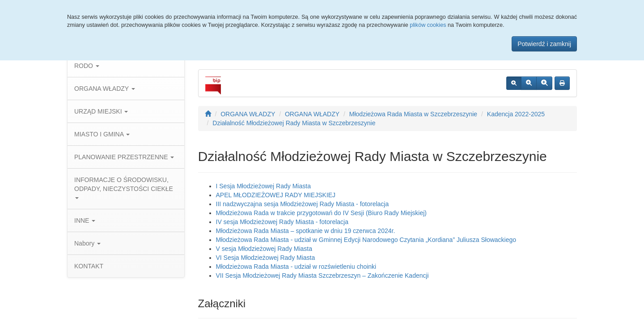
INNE (85, 220)
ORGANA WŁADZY (105, 89)
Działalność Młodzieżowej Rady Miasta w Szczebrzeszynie (294, 123)
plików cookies (428, 25)
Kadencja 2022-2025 (516, 114)
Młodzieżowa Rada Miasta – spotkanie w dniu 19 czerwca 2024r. (306, 231)
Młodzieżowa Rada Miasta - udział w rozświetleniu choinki (296, 267)
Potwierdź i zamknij (544, 44)
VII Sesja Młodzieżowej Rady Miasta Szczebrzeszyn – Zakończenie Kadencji (322, 275)
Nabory (87, 243)
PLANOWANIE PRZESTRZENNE (124, 157)
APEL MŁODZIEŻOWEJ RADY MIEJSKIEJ (276, 195)
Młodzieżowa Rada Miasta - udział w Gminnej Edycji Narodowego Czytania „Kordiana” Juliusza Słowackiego (366, 240)
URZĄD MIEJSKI (101, 111)
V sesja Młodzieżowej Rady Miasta (264, 249)
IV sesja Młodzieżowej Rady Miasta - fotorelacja (282, 222)
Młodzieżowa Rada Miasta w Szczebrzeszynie (413, 114)
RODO (87, 66)
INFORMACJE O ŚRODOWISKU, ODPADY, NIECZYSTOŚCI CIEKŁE (124, 188)
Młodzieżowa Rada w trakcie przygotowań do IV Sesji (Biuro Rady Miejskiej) (322, 213)
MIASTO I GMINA (102, 134)
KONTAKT (89, 266)
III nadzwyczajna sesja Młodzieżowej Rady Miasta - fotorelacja (303, 204)
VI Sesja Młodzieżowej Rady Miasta (266, 258)
